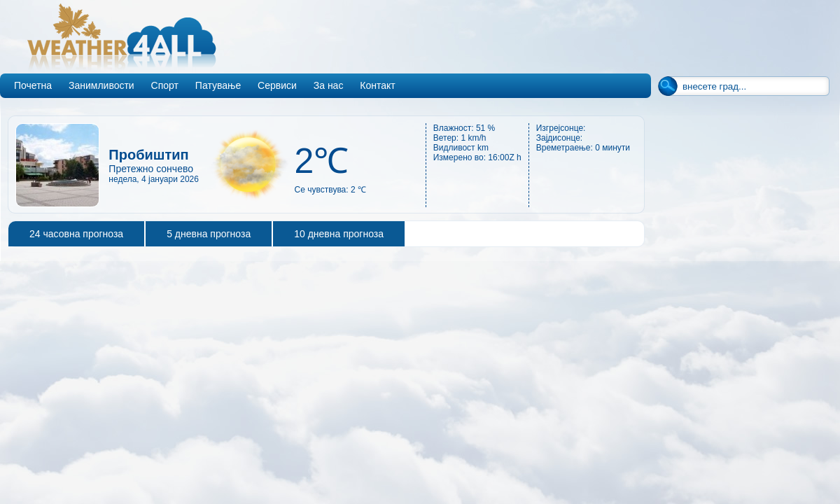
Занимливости (101, 85)
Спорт (165, 85)
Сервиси (277, 85)
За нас (329, 85)
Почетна (33, 85)
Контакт (377, 85)
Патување (218, 85)
